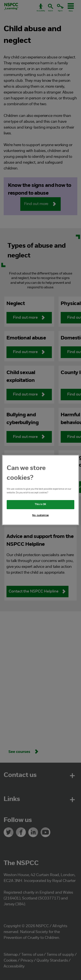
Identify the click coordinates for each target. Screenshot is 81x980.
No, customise (40, 515)
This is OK (40, 504)
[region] (40, 490)
